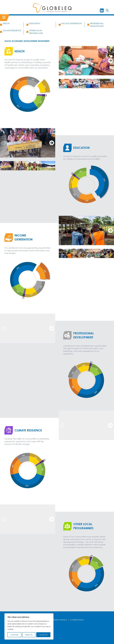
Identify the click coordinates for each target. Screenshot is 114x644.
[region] (29, 626)
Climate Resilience (12, 30)
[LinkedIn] (102, 10)
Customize (14, 635)
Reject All (29, 635)
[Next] (110, 61)
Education (35, 23)
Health (6, 23)
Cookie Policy (77, 620)
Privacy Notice (59, 620)
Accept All (43, 635)
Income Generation (72, 23)
